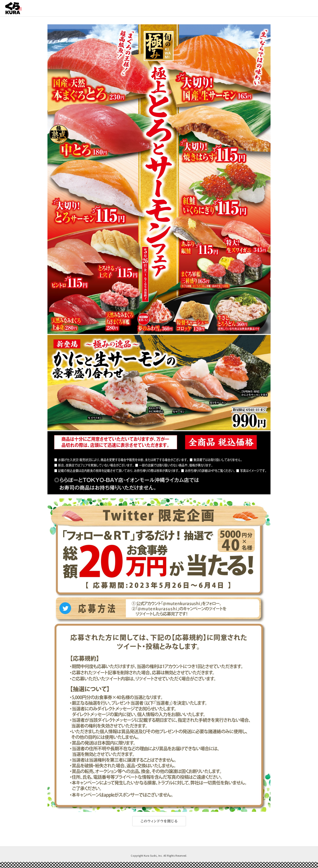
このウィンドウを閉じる (159, 821)
